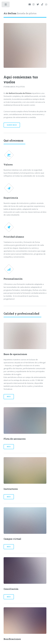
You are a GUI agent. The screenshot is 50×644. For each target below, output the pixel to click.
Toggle (6, 5)
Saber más (12, 125)
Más (9, 397)
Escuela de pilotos (20, 13)
